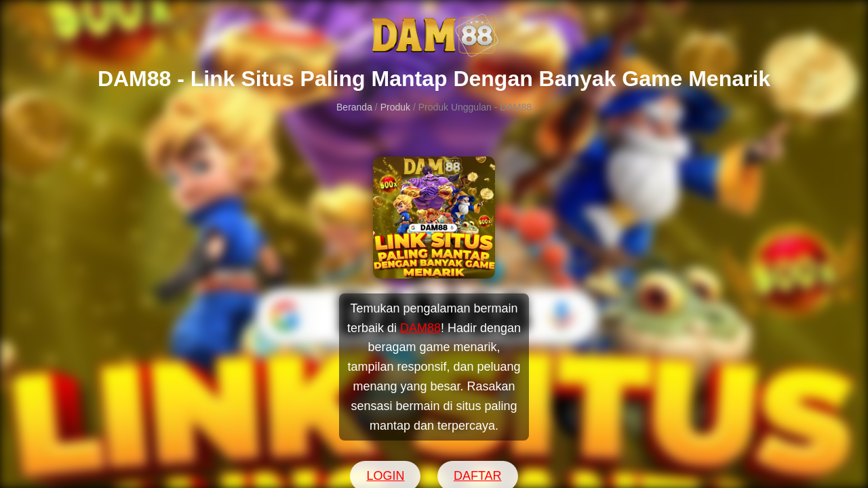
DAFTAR (478, 476)
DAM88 (420, 328)
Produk (395, 107)
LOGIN (385, 476)
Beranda (354, 107)
